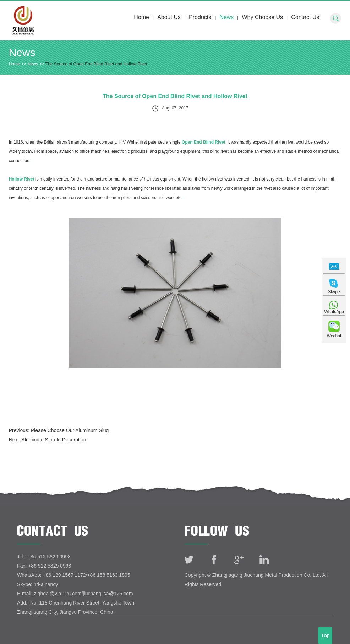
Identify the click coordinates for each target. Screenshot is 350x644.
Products (200, 17)
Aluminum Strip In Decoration (54, 440)
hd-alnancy (46, 584)
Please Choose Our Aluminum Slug (70, 430)
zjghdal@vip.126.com (58, 594)
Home (141, 17)
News (226, 17)
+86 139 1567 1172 (64, 575)
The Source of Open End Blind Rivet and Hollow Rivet (96, 64)
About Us (169, 17)
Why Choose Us (262, 17)
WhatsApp (334, 312)
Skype (334, 292)
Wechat (334, 336)
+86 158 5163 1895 (108, 575)
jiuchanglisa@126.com (108, 594)
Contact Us (305, 17)
